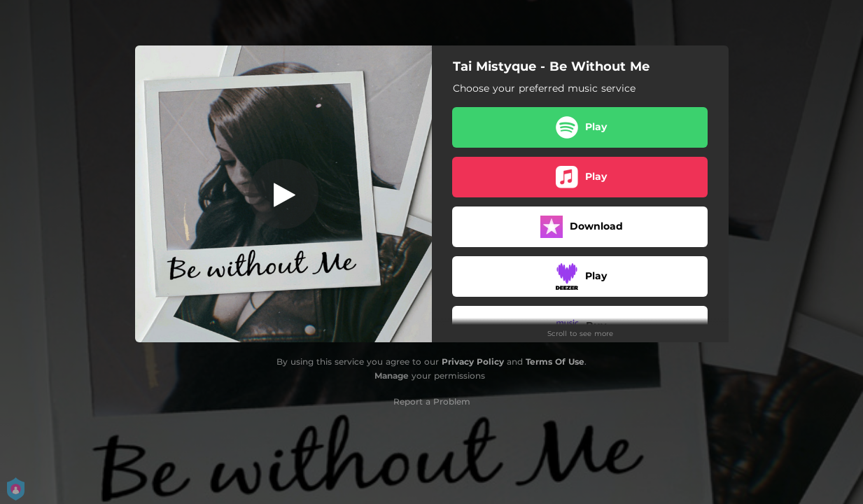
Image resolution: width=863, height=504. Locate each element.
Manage (392, 376)
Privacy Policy (473, 362)
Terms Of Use (555, 362)
